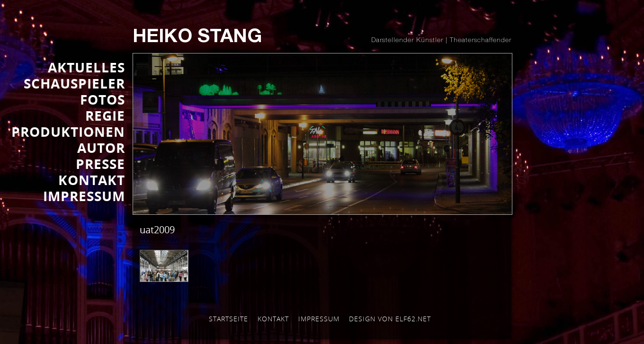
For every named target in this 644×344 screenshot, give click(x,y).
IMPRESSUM (84, 196)
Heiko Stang (197, 38)
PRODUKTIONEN (68, 132)
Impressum (319, 319)
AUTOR (101, 148)
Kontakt (273, 319)
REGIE (105, 115)
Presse (100, 164)
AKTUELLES (86, 67)
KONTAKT (92, 180)
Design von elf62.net (390, 319)
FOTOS (103, 99)
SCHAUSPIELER (74, 83)
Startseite (228, 319)
